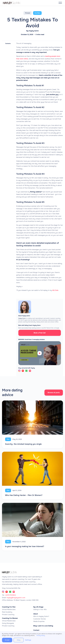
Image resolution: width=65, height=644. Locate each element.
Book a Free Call (40, 333)
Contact (36, 630)
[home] (13, 3)
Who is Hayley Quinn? (41, 616)
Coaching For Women (10, 618)
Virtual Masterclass (9, 609)
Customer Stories (40, 619)
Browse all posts (54, 392)
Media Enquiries (39, 621)
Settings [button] (28, 640)
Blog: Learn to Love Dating (43, 626)
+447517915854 (10, 595)
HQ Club (55, 290)
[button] (60, 3)
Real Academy (7, 612)
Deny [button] (19, 640)
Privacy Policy (41, 635)
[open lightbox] (40, 353)
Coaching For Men (9, 607)
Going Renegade (8, 623)
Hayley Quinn (34, 31)
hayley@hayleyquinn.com (16, 598)
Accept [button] (7, 640)
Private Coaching (8, 615)
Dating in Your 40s (40, 609)
